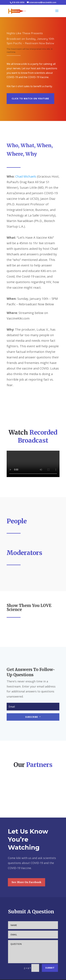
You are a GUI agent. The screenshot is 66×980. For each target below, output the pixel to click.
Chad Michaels (26, 176)
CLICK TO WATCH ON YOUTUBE (33, 98)
